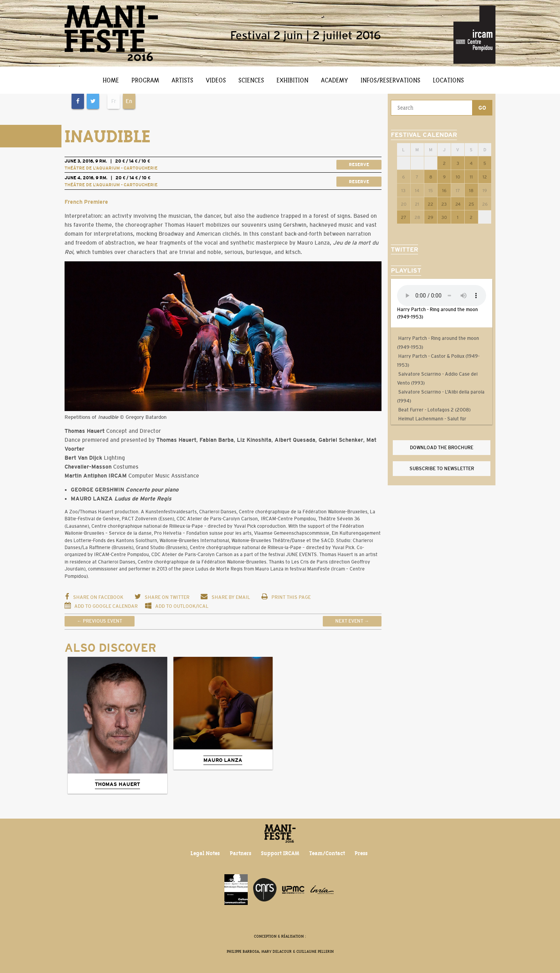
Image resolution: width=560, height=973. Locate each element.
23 (444, 204)
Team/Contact (327, 853)
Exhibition (292, 80)
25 (471, 204)
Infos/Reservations (390, 80)
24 (458, 204)
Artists (182, 80)
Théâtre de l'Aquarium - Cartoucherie (111, 168)
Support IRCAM (280, 853)
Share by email (225, 597)
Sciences (251, 80)
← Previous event (100, 621)
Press (361, 853)
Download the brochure (442, 448)
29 (430, 217)
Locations (448, 80)
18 (471, 191)
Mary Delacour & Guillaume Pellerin (297, 951)
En (129, 101)
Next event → (352, 621)
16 (444, 191)
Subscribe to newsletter (442, 469)
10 (458, 177)
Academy (334, 80)
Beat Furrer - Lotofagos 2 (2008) (434, 410)
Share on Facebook (94, 597)
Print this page (286, 597)
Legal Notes (205, 853)
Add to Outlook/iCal (177, 606)
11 (471, 177)
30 (444, 217)
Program (145, 80)
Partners (241, 853)
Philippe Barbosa (243, 951)
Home (111, 80)
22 (430, 204)
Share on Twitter (162, 597)
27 (404, 217)
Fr (114, 101)
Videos (216, 80)
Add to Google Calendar (102, 606)
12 (485, 177)
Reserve (359, 164)
